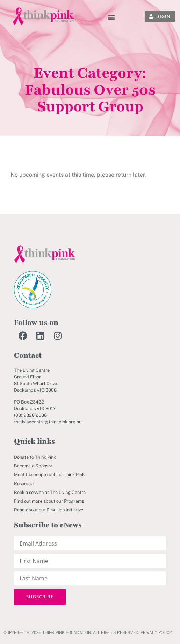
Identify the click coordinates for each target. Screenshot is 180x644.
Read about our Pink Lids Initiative (49, 510)
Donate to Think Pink (35, 457)
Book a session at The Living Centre (50, 492)
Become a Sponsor (33, 466)
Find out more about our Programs (49, 501)
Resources (25, 484)
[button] (111, 17)
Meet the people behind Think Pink (49, 475)
